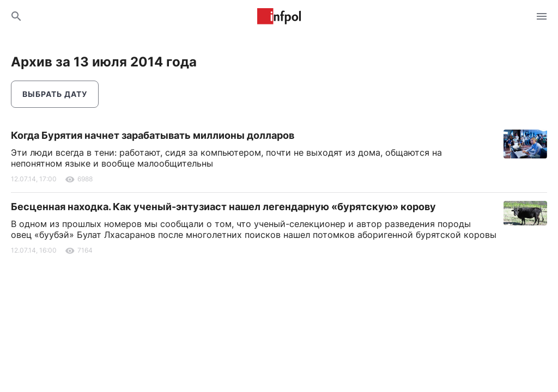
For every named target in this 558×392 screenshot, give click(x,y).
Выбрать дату (55, 94)
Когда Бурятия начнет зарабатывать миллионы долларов (153, 135)
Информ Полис (279, 16)
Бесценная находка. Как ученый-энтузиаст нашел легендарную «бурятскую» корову (223, 207)
